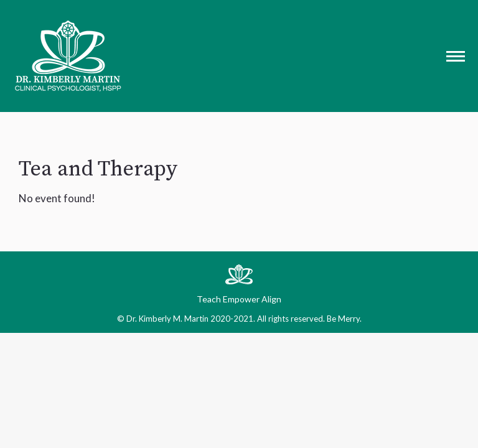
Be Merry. (344, 319)
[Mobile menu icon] (456, 56)
